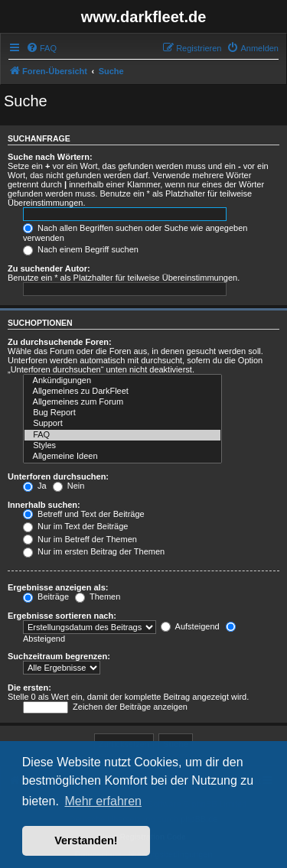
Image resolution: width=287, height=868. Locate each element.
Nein (69, 486)
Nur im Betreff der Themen (80, 539)
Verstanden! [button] (86, 840)
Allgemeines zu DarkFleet (122, 392)
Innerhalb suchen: (44, 505)
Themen (98, 597)
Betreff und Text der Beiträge (84, 514)
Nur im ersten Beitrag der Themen (94, 551)
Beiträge (46, 597)
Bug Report (122, 413)
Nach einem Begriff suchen (81, 249)
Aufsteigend (190, 626)
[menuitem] (41, 48)
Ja (35, 486)
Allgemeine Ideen (122, 457)
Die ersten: (29, 688)
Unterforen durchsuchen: (58, 476)
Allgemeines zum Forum (122, 402)
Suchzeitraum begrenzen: (59, 656)
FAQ (122, 435)
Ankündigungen (122, 381)
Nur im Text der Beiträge (75, 526)
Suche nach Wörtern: (50, 157)
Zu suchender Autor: (49, 268)
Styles (122, 446)
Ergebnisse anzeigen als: (58, 587)
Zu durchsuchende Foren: (60, 342)
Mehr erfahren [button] (103, 801)
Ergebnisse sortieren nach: (62, 616)
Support (122, 424)
